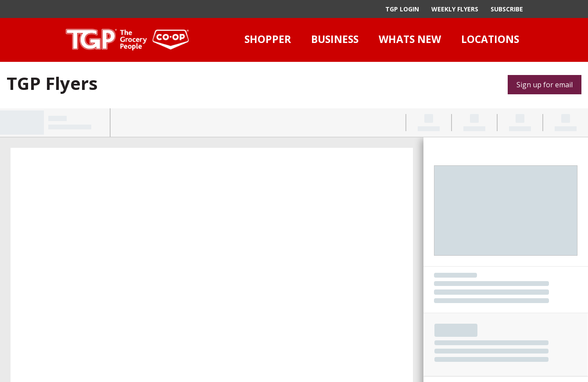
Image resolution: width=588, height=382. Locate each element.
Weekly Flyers (455, 9)
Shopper (268, 39)
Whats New (410, 39)
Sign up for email (545, 85)
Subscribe (507, 9)
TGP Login (402, 9)
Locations (490, 39)
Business (335, 39)
